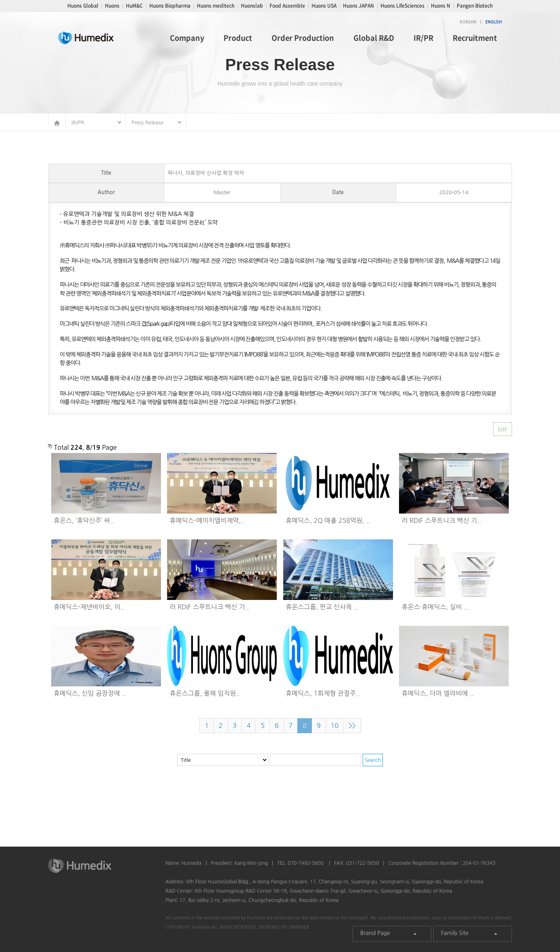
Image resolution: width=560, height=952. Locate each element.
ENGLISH (494, 22)
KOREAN (468, 22)
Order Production (303, 38)
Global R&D (374, 38)
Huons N (441, 6)
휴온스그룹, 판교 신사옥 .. (322, 607)
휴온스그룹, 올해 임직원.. (205, 693)
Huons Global (83, 6)
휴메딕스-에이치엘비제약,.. (207, 520)
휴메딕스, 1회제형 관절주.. (323, 693)
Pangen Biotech (475, 6)
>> (352, 726)
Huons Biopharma (170, 6)
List (503, 429)
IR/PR (423, 38)
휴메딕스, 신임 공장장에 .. (90, 693)
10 (335, 726)
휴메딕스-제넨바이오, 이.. (89, 607)
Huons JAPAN (358, 6)
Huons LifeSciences (402, 6)
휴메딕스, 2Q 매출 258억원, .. (328, 520)
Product (238, 38)
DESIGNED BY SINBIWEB (284, 927)
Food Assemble (287, 6)
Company (187, 38)
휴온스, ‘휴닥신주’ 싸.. (84, 520)
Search (373, 760)
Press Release (147, 123)
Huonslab (252, 6)
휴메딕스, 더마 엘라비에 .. (438, 693)
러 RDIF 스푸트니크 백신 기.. (441, 520)
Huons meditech (216, 6)
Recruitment (475, 38)
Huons (112, 6)
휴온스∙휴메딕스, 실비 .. (435, 607)
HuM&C (134, 6)
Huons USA (324, 6)
